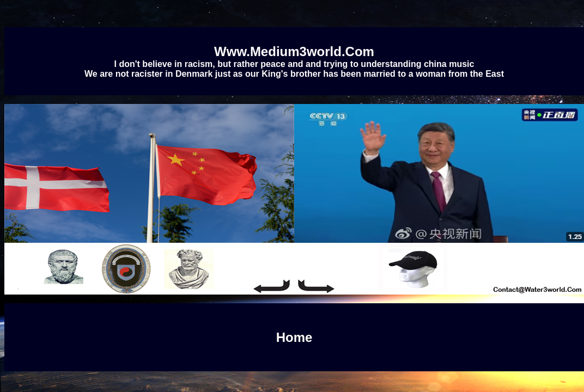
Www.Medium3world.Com (294, 51)
